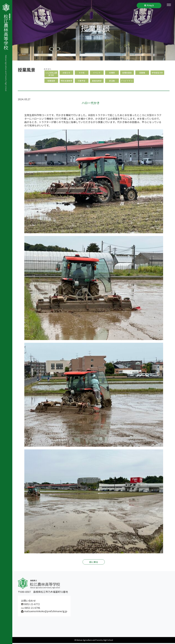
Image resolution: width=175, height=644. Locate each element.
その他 (82, 73)
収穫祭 (112, 73)
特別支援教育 (66, 81)
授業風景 (51, 81)
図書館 (142, 73)
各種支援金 (127, 73)
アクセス (149, 5)
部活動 (112, 81)
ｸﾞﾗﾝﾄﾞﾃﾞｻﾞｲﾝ (127, 81)
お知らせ (66, 73)
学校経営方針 (157, 73)
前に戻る (94, 563)
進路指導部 (97, 81)
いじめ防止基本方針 (51, 74)
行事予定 (82, 81)
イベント (97, 73)
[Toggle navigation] (169, 5)
